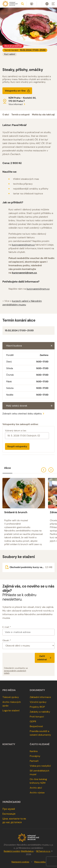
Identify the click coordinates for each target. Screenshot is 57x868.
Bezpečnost (36, 726)
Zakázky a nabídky (40, 712)
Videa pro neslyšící (40, 766)
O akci (6, 115)
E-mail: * (7, 627)
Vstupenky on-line (17, 91)
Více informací (17, 104)
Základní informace (40, 697)
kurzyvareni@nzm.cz (23, 245)
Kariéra (34, 751)
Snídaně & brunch (16, 512)
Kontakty (9, 744)
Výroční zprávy (38, 702)
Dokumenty (37, 690)
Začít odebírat (45, 658)
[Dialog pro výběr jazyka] (47, 4)
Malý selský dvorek (30, 406)
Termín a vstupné (20, 115)
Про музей (9, 809)
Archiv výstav (37, 793)
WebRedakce (27, 851)
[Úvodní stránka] (10, 4)
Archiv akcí (36, 788)
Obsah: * (7, 640)
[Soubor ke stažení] (28, 567)
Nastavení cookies (20, 862)
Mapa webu (40, 862)
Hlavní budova (30, 346)
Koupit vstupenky (17, 446)
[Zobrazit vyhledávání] (22, 4)
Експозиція (9, 814)
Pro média (9, 690)
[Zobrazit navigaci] (53, 4)
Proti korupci (37, 717)
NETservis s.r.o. (43, 851)
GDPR (33, 721)
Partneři (34, 761)
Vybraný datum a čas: (16, 431)
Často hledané (40, 744)
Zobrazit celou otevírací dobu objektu (24, 414)
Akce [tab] (7, 468)
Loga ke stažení (11, 710)
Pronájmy (35, 756)
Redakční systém (12, 851)
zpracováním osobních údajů (15, 672)
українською (11, 802)
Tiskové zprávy (11, 697)
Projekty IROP (37, 707)
